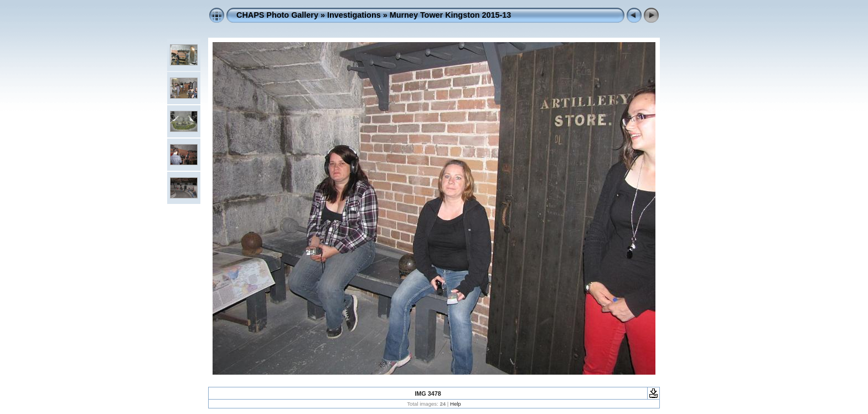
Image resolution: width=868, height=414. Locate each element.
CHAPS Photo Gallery (277, 15)
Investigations (354, 15)
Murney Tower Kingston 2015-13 (451, 15)
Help (456, 404)
